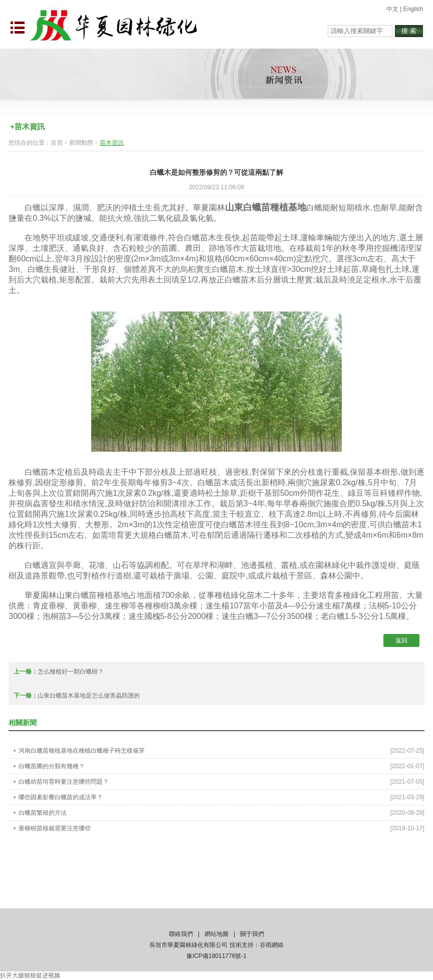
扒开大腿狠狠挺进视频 (30, 975)
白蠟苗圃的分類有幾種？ (52, 766)
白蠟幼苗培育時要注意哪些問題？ (64, 782)
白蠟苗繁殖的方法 (43, 813)
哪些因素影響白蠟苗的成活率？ (61, 797)
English (413, 9)
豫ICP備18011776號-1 (216, 956)
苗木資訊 (112, 143)
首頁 (57, 143)
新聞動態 (81, 143)
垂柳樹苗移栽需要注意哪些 (55, 828)
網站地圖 (216, 934)
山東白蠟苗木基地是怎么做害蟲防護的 (89, 696)
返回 (401, 640)
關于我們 (252, 934)
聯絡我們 (181, 934)
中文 (392, 9)
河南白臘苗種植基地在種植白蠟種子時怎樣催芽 (82, 751)
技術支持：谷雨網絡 (257, 945)
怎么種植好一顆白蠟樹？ (71, 672)
